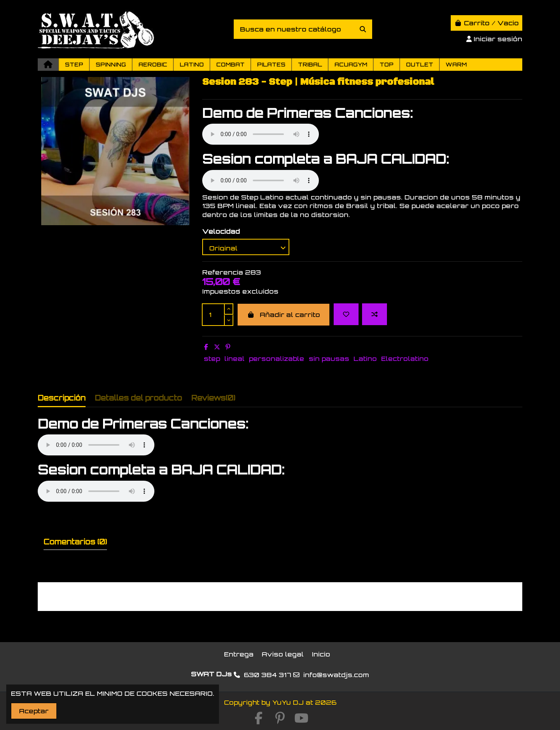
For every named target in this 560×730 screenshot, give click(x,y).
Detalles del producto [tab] (138, 398)
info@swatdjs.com (336, 675)
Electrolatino (405, 359)
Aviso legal (283, 654)
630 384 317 (268, 675)
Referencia (223, 272)
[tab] (213, 400)
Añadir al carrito (283, 315)
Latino (365, 359)
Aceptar (34, 711)
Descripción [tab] (62, 398)
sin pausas (329, 359)
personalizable (276, 359)
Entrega (239, 654)
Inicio (321, 654)
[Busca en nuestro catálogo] (363, 29)
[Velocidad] (246, 247)
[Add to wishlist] (346, 314)
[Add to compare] (374, 314)
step (212, 359)
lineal (234, 359)
